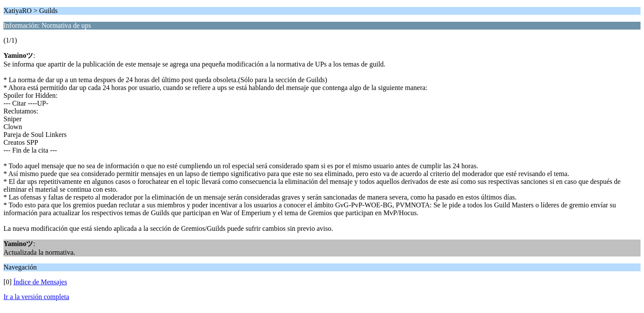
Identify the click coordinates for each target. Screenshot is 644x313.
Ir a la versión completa (36, 297)
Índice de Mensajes (40, 282)
